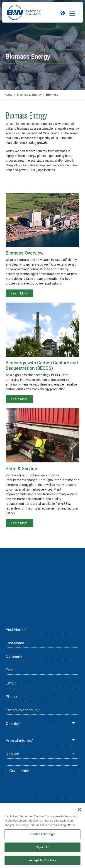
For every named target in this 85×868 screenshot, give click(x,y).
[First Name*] (42, 630)
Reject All (42, 849)
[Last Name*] (42, 643)
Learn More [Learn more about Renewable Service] (19, 523)
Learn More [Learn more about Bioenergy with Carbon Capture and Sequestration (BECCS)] (19, 399)
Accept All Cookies (43, 862)
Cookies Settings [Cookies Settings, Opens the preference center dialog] (43, 836)
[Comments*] (42, 782)
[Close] (80, 811)
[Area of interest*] (42, 741)
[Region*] (42, 754)
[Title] (42, 670)
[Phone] (42, 697)
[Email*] (42, 684)
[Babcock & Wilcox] (24, 14)
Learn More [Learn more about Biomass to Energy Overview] (19, 293)
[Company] (42, 657)
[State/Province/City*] (42, 710)
